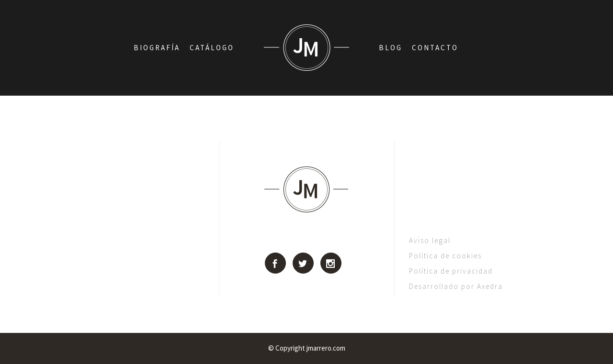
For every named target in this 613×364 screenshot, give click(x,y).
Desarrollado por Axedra (456, 286)
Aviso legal (430, 240)
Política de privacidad (451, 271)
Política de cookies (445, 256)
